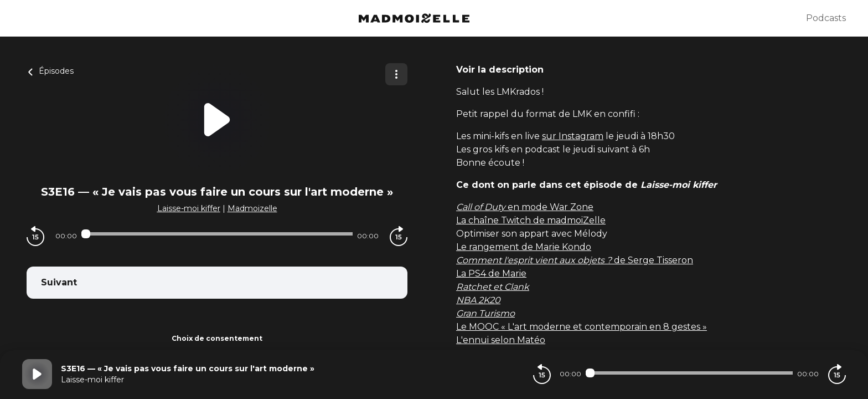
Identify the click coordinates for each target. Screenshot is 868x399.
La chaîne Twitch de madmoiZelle (531, 220)
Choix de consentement (217, 338)
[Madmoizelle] (414, 18)
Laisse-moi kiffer (189, 208)
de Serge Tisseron (575, 260)
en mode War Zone (525, 207)
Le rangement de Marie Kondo (524, 247)
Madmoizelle (252, 208)
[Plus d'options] (396, 74)
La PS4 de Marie (491, 273)
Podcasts (826, 18)
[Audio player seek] (217, 234)
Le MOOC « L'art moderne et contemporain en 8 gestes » (582, 327)
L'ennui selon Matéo (501, 340)
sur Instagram (573, 136)
